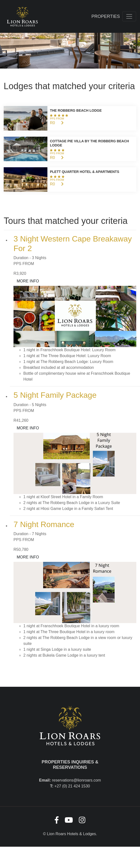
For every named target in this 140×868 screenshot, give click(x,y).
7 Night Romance (44, 524)
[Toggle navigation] (129, 16)
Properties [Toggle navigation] (106, 16)
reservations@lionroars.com (77, 780)
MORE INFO (28, 281)
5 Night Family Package (55, 395)
